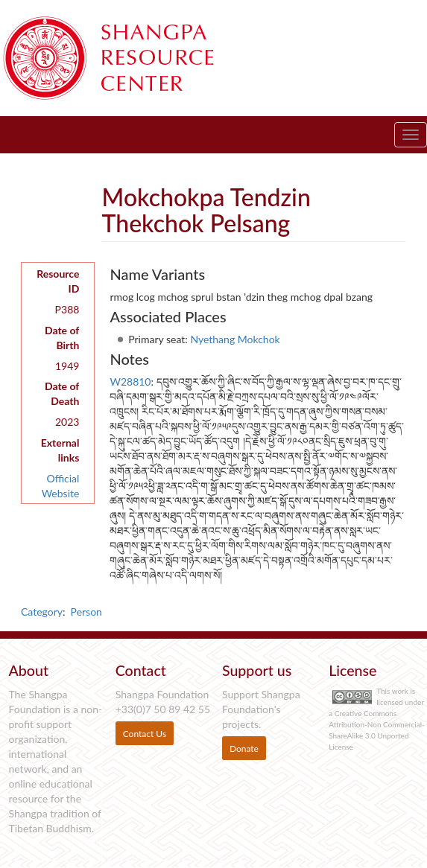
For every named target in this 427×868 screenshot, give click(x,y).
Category (42, 612)
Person (86, 612)
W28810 (130, 382)
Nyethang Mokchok (235, 339)
